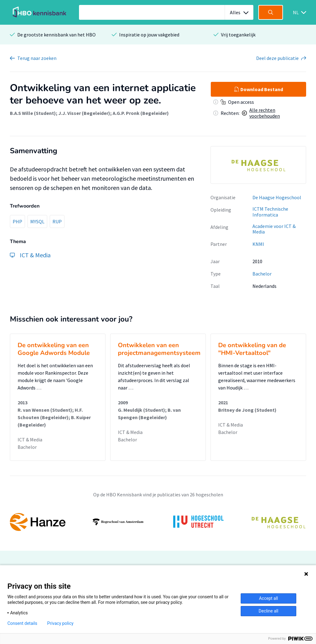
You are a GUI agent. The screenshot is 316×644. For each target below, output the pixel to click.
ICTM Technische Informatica (270, 212)
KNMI (258, 244)
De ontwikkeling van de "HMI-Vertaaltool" (252, 349)
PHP (17, 221)
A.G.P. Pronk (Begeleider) (141, 113)
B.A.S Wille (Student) (33, 113)
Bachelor (262, 274)
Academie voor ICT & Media (274, 229)
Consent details (22, 623)
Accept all (268, 598)
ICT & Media (30, 440)
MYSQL (37, 221)
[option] (258, 165)
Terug (37, 58)
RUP (57, 221)
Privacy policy (60, 623)
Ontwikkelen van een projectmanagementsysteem (159, 349)
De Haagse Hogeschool (277, 197)
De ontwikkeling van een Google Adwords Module (54, 349)
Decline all (268, 611)
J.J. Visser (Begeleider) (84, 113)
